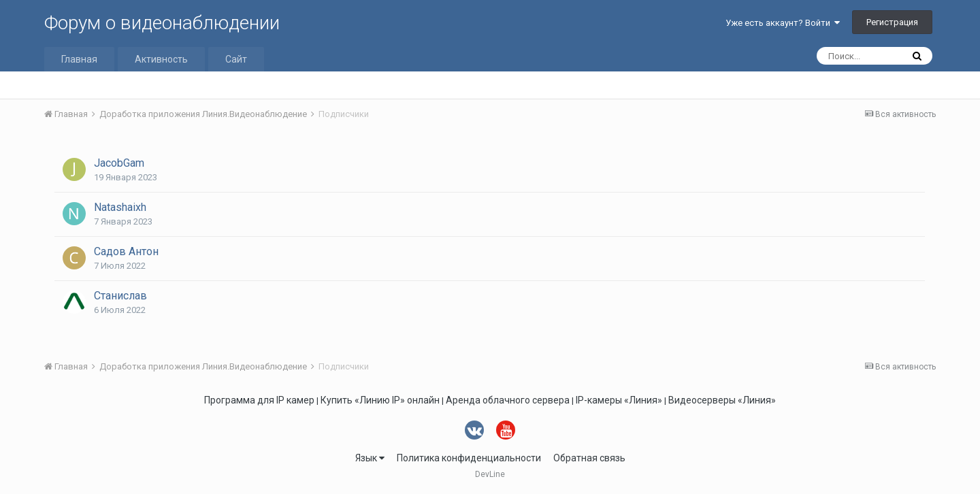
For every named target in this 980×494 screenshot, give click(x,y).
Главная (79, 59)
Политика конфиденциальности (469, 458)
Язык (370, 458)
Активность (161, 59)
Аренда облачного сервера (508, 400)
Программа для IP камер (259, 400)
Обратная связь (589, 458)
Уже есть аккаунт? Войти (783, 23)
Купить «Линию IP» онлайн (380, 400)
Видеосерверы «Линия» (722, 400)
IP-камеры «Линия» (619, 400)
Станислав (120, 296)
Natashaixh (120, 207)
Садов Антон (126, 251)
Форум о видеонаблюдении (162, 23)
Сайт (236, 59)
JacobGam (119, 163)
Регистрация (892, 22)
